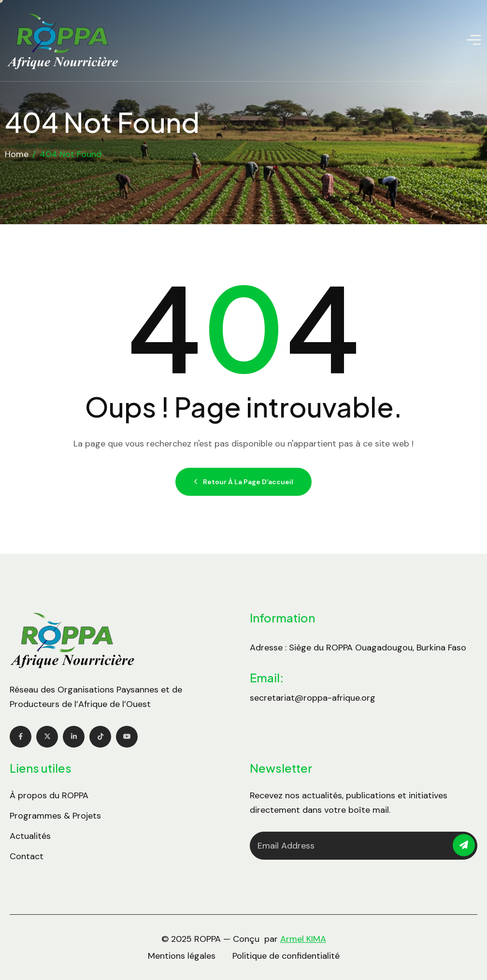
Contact (27, 856)
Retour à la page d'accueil (243, 482)
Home (17, 154)
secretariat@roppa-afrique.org (313, 698)
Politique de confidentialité (286, 956)
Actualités (30, 836)
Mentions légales (182, 956)
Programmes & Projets (55, 816)
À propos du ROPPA (49, 795)
